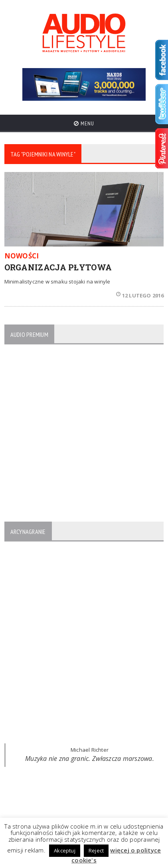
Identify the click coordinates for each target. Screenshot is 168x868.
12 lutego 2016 (140, 295)
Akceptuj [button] (65, 850)
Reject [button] (96, 850)
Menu (84, 123)
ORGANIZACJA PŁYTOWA (58, 267)
